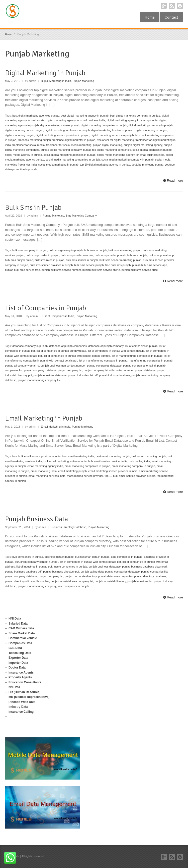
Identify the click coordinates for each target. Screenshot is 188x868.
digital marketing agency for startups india (132, 120)
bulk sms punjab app (161, 255)
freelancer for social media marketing (69, 145)
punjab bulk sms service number (61, 270)
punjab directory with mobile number (27, 581)
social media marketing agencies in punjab (70, 155)
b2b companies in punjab (28, 557)
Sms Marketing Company (81, 216)
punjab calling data (92, 572)
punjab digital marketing (108, 145)
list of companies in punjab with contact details (116, 351)
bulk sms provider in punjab (43, 255)
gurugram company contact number (36, 562)
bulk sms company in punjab (30, 250)
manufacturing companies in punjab (151, 361)
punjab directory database (150, 576)
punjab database (145, 370)
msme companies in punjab (70, 567)
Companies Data (20, 643)
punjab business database (105, 567)
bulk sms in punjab (96, 250)
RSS (172, 6)
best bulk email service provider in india (36, 456)
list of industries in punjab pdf (34, 567)
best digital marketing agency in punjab (85, 116)
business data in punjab (59, 557)
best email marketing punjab (113, 456)
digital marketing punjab (20, 135)
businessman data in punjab (92, 557)
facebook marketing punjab (34, 140)
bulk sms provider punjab (110, 255)
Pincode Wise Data (22, 702)
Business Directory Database (68, 527)
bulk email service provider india (108, 461)
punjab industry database (114, 375)
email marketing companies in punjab (87, 466)
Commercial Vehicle (23, 638)
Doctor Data (17, 668)
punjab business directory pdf (61, 572)
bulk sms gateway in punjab (66, 250)
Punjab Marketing (83, 81)
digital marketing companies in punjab (104, 125)
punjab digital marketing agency (143, 145)
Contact (171, 17)
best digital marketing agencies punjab (36, 116)
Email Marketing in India (56, 427)
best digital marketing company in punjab (135, 116)
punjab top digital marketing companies (107, 150)
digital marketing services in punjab (112, 135)
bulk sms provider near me (77, 255)
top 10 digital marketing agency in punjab (105, 165)
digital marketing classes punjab (60, 125)
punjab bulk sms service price (140, 270)
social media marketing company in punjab (128, 160)
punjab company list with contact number (109, 370)
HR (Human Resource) (24, 692)
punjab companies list (154, 572)
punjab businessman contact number (63, 366)
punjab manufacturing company (37, 586)
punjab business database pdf (23, 572)
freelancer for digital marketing (115, 140)
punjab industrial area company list (72, 581)
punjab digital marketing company (61, 150)
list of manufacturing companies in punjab (137, 356)
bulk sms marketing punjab (125, 250)
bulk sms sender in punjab (82, 260)
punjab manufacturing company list (39, 380)
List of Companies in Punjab (45, 308)
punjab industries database (50, 375)
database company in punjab (30, 346)
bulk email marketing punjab (149, 456)
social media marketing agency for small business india (131, 155)
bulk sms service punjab (89, 265)
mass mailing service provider (85, 476)
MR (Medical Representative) (29, 697)
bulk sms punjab (137, 255)
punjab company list (70, 370)
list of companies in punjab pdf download (61, 351)
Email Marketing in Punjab (44, 418)
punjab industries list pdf (83, 375)
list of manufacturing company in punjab (103, 361)
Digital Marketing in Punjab (45, 73)
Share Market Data (22, 633)
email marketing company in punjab (133, 466)
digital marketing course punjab (24, 130)
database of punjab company (106, 346)
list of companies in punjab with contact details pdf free (77, 356)
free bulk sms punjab (118, 265)
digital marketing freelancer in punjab (67, 130)
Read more (175, 181)
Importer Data (18, 663)
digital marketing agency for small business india (75, 120)
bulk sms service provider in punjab (51, 265)
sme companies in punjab (73, 586)
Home (150, 17)
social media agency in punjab (23, 155)
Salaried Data (18, 624)
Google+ (164, 6)
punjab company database (40, 370)
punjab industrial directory (110, 581)
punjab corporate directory (81, 576)
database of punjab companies (68, 346)
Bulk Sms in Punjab (33, 208)
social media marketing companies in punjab (73, 160)
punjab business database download (144, 567)
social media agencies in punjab (152, 150)
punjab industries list (140, 581)
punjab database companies (116, 576)
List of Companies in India (58, 316)
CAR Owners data (21, 628)
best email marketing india (78, 456)
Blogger (180, 6)
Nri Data (14, 687)
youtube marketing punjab (148, 165)
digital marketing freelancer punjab (112, 130)
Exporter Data (18, 658)
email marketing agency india (45, 466)
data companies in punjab (127, 557)
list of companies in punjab (141, 346)
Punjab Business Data (36, 519)
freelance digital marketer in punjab (74, 140)
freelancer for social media (28, 145)
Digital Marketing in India (56, 81)
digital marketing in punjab (151, 130)
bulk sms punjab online (19, 260)
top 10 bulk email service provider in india (130, 476)
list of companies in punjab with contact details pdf (90, 562)
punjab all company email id (22, 366)
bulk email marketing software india (65, 461)
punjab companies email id (139, 366)
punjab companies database (104, 366)
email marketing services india (47, 476)
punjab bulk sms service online (101, 270)
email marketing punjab (72, 471)
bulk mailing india (139, 461)
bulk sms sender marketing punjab (121, 260)
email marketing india (44, 471)
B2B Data (15, 648)
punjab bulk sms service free (22, 270)
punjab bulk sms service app (150, 265)
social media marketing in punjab (58, 165)
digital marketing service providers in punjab (62, 135)
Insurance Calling (21, 712)
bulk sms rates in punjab (50, 260)
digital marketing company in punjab (151, 125)
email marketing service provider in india (113, 471)
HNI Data (15, 619)
